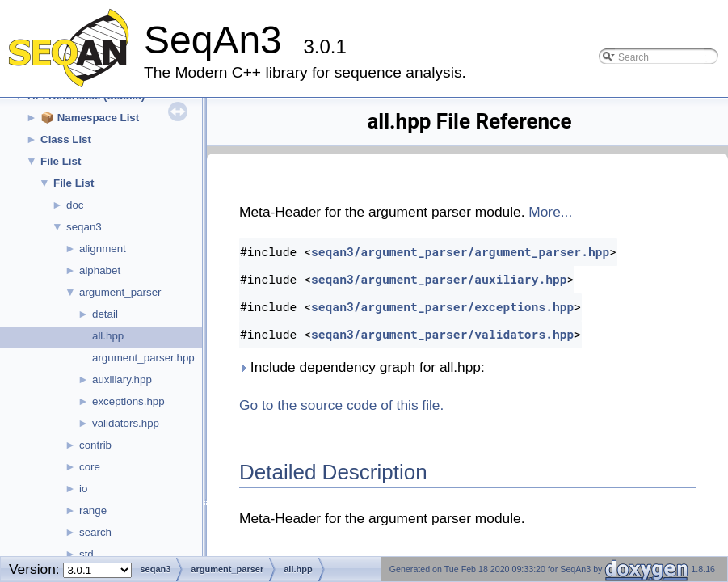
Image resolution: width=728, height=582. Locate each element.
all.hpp (108, 336)
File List (61, 161)
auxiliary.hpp (122, 380)
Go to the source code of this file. (341, 405)
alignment (103, 249)
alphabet (100, 270)
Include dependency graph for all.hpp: (362, 367)
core (90, 467)
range (93, 510)
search (95, 532)
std (86, 554)
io (83, 489)
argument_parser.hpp (143, 358)
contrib (95, 445)
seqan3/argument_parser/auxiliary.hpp (439, 279)
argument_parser (120, 292)
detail (105, 314)
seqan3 (84, 227)
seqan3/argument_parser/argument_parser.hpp (460, 252)
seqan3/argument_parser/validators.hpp (442, 334)
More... (550, 212)
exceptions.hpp (128, 401)
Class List (66, 139)
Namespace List (99, 118)
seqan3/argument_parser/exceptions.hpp (442, 307)
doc (75, 205)
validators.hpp (126, 423)
